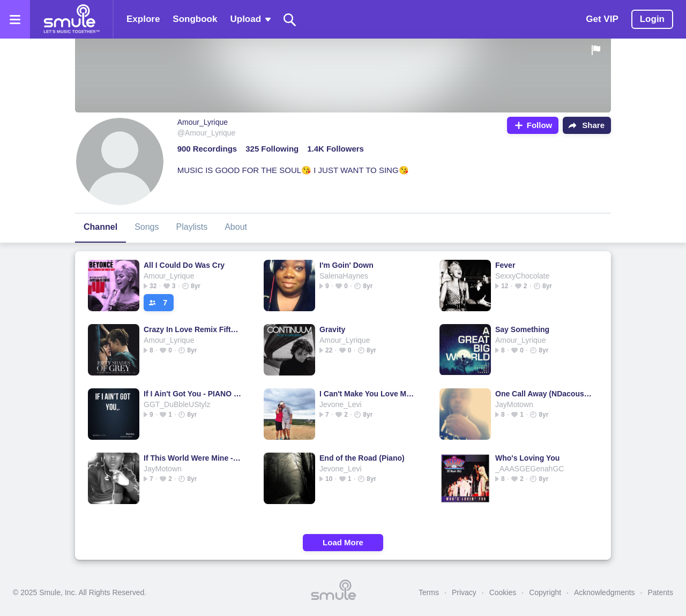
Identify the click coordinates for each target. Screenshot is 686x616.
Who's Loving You (527, 458)
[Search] (290, 20)
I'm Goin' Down (346, 265)
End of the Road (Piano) (362, 458)
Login (652, 19)
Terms (429, 592)
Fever (505, 265)
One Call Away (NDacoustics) (544, 394)
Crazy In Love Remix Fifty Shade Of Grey (193, 329)
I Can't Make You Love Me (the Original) (368, 394)
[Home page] (71, 19)
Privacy (464, 592)
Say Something (522, 329)
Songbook (195, 19)
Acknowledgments (605, 592)
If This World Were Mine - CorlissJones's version (193, 458)
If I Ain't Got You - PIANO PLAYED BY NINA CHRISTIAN (193, 394)
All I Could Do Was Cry (184, 265)
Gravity (332, 329)
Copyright (545, 592)
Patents (661, 592)
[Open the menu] (15, 19)
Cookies (503, 592)
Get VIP (602, 19)
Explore (143, 19)
